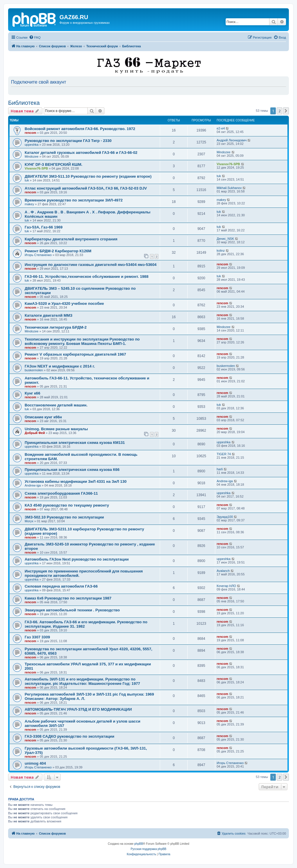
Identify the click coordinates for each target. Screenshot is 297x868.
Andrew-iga (33, 485)
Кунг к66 (32, 393)
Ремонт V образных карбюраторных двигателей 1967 (75, 354)
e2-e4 (221, 128)
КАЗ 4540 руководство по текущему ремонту (67, 505)
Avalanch (223, 571)
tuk (27, 180)
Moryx (29, 521)
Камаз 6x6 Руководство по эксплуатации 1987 (68, 598)
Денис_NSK (225, 239)
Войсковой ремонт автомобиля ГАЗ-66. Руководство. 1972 (80, 129)
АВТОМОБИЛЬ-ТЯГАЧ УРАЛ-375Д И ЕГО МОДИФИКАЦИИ (78, 709)
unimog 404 (35, 763)
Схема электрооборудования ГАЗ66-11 (61, 493)
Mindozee (32, 156)
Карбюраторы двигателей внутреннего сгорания (71, 239)
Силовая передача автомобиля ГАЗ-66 (61, 586)
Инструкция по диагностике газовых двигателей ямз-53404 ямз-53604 (91, 265)
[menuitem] (35, 37)
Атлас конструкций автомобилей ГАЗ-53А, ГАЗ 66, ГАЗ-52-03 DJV (86, 188)
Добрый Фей (35, 433)
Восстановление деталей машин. (56, 405)
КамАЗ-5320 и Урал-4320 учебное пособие (64, 304)
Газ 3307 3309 (37, 637)
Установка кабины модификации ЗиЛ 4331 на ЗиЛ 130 (76, 481)
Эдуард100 (225, 517)
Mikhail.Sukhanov (229, 188)
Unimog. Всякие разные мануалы (56, 429)
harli (220, 469)
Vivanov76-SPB (36, 168)
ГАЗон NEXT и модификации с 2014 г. (60, 366)
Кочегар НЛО (226, 586)
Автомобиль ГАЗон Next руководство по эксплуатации (77, 559)
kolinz (221, 251)
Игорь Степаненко (38, 255)
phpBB (139, 844)
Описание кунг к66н (43, 417)
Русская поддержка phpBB (148, 849)
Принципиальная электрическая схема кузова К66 (72, 470)
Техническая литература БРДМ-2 (56, 327)
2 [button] (279, 111)
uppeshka (32, 145)
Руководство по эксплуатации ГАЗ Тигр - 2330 (68, 141)
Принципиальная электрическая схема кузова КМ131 (75, 443)
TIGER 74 (224, 454)
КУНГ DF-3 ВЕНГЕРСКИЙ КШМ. (54, 164)
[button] (286, 111)
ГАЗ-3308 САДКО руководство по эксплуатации (69, 736)
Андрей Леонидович (232, 140)
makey (29, 204)
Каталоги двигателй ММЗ (48, 315)
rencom (30, 133)
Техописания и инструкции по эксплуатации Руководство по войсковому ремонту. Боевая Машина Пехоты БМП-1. (82, 341)
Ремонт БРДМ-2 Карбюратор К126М (58, 251)
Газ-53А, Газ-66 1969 (44, 227)
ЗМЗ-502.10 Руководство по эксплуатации (64, 517)
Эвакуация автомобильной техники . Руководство (72, 610)
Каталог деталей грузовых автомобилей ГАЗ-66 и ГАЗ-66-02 (81, 153)
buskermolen (34, 370)
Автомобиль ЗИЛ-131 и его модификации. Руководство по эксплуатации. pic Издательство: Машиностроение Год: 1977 (82, 681)
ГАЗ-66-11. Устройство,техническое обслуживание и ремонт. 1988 (87, 277)
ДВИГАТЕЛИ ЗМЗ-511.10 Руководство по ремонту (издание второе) (88, 176)
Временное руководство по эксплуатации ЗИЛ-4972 (74, 200)
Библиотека (24, 103)
